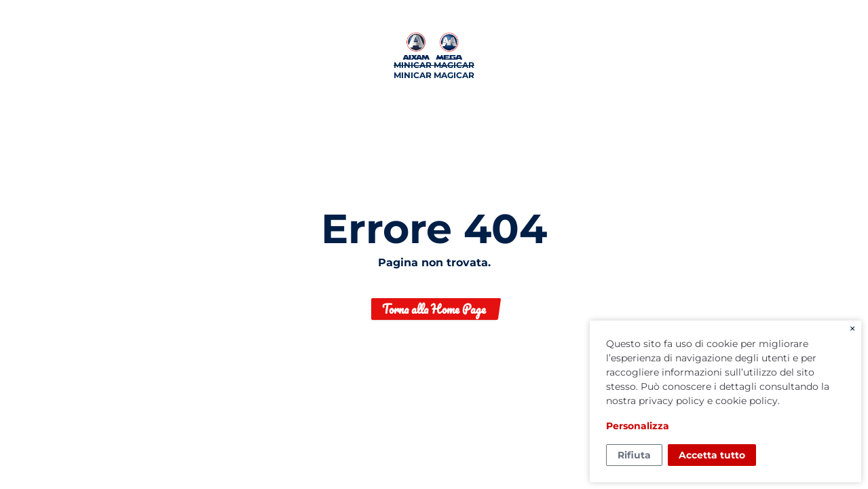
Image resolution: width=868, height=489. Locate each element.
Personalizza (638, 426)
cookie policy (747, 401)
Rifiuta (634, 455)
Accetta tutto (712, 455)
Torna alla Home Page (434, 309)
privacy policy (672, 401)
